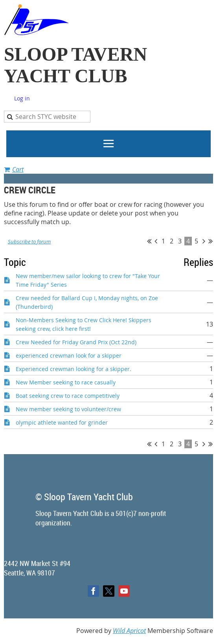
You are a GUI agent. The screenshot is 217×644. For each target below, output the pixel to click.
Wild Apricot (129, 631)
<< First (149, 241)
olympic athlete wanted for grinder (62, 422)
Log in (22, 98)
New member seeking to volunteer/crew (68, 409)
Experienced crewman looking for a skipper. (74, 369)
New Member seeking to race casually (66, 382)
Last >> (211, 241)
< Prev (156, 241)
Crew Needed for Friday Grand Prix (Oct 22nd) (76, 342)
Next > (204, 241)
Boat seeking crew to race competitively (68, 396)
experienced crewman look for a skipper (69, 355)
